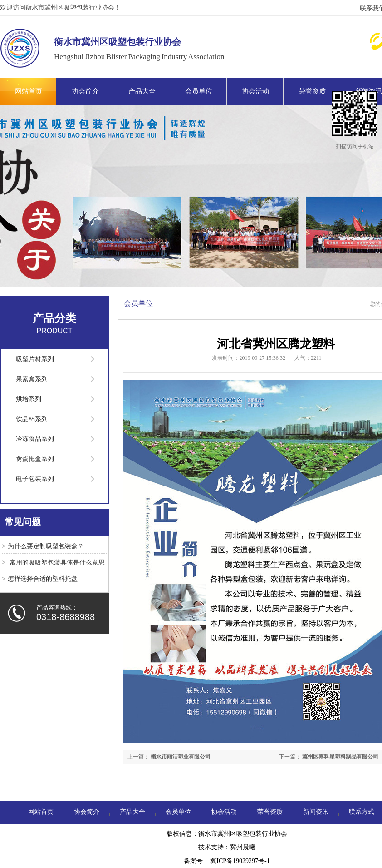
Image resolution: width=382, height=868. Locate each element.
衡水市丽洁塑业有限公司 (181, 757)
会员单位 (199, 91)
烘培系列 (29, 399)
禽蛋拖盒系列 (35, 459)
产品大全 (142, 91)
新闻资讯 (316, 812)
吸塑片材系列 (35, 359)
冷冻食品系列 (35, 439)
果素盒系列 (32, 379)
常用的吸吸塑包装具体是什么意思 (56, 563)
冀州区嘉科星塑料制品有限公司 (340, 757)
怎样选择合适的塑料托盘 (43, 579)
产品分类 (54, 318)
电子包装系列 (35, 479)
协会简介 (85, 91)
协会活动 (255, 91)
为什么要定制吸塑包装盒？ (46, 546)
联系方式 (362, 812)
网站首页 (29, 91)
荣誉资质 (312, 91)
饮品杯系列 (32, 419)
